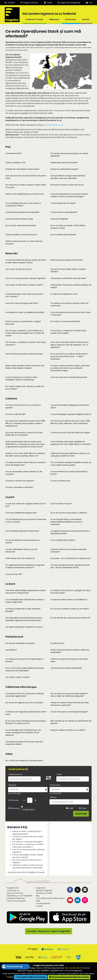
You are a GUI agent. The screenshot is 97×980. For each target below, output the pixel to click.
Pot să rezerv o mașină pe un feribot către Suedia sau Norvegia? (68, 332)
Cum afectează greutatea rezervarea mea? (24, 354)
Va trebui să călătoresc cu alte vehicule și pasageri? (23, 610)
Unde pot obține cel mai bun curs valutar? (68, 730)
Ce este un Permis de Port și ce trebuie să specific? (23, 406)
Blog (38, 896)
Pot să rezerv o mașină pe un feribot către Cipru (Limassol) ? (26, 343)
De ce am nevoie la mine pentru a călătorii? (69, 513)
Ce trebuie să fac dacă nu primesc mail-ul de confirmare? (69, 304)
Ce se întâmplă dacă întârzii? (63, 540)
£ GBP (70, 808)
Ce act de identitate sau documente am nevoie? (23, 541)
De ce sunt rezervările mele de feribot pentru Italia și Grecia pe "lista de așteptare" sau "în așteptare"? (69, 345)
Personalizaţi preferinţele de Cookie (69, 977)
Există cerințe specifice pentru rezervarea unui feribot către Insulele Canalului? (25, 367)
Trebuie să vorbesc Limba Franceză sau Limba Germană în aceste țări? (70, 704)
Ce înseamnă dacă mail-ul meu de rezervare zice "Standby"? (24, 295)
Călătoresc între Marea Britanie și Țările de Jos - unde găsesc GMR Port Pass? (71, 455)
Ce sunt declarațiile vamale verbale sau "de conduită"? (24, 473)
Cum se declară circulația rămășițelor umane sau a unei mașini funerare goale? (71, 464)
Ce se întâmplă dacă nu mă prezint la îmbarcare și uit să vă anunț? (26, 521)
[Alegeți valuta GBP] (67, 808)
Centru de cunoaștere (16, 901)
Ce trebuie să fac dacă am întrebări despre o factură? (25, 660)
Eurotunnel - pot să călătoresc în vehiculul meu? (71, 558)
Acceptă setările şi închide (31, 977)
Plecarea (12, 785)
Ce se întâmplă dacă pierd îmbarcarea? (22, 531)
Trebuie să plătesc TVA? (16, 163)
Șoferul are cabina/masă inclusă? (64, 169)
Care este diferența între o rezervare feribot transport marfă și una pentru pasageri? (69, 195)
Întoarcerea (55, 785)
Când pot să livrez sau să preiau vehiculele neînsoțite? (68, 551)
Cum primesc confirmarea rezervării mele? (68, 278)
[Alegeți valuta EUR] (80, 808)
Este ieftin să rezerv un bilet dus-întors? (67, 185)
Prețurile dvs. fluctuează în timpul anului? (22, 169)
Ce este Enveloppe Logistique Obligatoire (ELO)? (71, 414)
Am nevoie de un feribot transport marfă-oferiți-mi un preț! (26, 186)
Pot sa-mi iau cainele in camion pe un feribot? (70, 609)
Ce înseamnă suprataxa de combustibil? (22, 212)
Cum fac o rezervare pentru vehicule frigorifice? (26, 278)
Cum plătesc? (11, 650)
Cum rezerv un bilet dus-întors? (19, 269)
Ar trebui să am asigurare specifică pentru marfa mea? (26, 713)
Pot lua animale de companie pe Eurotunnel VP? (70, 618)
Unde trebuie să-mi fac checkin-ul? (20, 558)
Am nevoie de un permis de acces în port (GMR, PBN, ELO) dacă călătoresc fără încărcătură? (70, 422)
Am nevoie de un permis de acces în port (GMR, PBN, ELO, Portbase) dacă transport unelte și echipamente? (25, 423)
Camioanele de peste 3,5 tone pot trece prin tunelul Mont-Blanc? (24, 743)
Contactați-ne (13, 890)
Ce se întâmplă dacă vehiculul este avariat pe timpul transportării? (25, 601)
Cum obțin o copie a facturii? (18, 677)
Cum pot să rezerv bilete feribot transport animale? (68, 270)
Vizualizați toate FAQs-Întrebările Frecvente (26, 872)
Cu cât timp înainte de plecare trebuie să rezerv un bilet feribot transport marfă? (26, 261)
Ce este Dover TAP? (14, 574)
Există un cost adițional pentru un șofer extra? (25, 194)
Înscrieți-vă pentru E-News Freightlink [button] (49, 931)
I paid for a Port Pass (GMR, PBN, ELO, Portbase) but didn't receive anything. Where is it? (25, 455)
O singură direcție (29, 810)
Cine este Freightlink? (59, 219)
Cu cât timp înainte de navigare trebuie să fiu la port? (26, 505)
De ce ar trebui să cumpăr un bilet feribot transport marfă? (68, 227)
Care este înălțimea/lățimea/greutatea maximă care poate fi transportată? (26, 592)
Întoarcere (15, 808)
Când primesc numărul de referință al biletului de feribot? (71, 286)
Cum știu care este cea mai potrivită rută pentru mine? (26, 177)
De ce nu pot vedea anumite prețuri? (21, 226)
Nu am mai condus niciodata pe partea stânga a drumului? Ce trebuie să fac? (26, 722)
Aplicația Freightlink (44, 890)
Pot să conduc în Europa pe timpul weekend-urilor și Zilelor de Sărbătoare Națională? (69, 695)
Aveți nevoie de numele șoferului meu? (67, 260)
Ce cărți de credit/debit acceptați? (20, 643)
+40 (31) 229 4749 (76, 968)
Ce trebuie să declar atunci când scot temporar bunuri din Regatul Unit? (26, 464)
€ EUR (83, 808)
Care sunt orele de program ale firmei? (22, 303)
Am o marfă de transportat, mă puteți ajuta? (24, 761)
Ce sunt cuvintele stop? (60, 481)
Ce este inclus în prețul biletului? (64, 212)
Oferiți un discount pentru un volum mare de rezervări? (24, 242)
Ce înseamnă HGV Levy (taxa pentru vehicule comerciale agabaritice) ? (24, 695)
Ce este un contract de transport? (20, 481)
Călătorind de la (15, 774)
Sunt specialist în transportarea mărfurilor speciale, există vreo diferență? (68, 177)
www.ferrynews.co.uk (54, 125)
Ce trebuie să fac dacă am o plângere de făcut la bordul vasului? (71, 592)
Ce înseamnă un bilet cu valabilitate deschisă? (25, 312)
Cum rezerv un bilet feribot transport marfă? (24, 285)
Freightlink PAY (13, 888)
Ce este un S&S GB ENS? (16, 414)
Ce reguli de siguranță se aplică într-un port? (24, 627)
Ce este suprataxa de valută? (63, 203)
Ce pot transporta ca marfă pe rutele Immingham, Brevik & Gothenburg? (21, 379)
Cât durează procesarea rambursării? (66, 668)
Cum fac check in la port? (61, 504)
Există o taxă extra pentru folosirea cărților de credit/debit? (70, 651)
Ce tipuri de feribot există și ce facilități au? (69, 600)
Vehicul (53, 797)
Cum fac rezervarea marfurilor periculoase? (69, 377)
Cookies (39, 906)
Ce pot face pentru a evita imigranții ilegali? (69, 712)
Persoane (14, 800)
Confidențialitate (43, 903)
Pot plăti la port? (57, 643)
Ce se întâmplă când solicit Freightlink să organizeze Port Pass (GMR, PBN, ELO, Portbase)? (71, 443)
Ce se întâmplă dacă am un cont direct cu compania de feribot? (23, 204)
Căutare (81, 814)
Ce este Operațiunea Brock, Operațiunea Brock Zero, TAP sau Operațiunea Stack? (70, 566)
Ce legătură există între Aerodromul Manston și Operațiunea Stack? (70, 532)
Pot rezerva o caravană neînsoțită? (65, 321)
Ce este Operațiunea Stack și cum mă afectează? (21, 551)
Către (59, 774)
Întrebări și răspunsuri (16, 898)
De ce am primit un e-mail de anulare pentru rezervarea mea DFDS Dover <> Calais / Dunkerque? (69, 356)
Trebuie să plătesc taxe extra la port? (21, 235)
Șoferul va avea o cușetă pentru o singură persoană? (23, 323)
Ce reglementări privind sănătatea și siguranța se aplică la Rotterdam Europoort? (25, 566)
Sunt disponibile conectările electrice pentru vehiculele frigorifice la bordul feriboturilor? (24, 619)
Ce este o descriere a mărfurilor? (19, 487)
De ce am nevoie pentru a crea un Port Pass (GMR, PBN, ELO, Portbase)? (24, 434)
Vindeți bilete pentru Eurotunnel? (64, 163)
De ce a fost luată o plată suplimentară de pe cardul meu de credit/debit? (25, 669)
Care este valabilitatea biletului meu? (21, 513)
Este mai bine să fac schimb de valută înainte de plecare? (71, 722)
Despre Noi (40, 888)
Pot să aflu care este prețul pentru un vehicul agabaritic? (69, 155)
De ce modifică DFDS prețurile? (63, 235)
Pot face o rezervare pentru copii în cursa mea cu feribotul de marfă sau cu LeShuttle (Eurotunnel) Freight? (70, 368)
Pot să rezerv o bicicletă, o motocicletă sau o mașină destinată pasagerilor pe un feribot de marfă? (25, 333)
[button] (16, 967)
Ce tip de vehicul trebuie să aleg (19, 219)
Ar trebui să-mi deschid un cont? (64, 294)
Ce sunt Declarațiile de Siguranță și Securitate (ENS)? (70, 406)
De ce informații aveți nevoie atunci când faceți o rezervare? (70, 314)
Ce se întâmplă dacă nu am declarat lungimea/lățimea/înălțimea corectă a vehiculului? (66, 522)
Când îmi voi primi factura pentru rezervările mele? (69, 660)
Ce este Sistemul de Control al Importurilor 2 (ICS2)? (69, 473)
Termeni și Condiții (44, 893)
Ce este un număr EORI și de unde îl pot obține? (70, 433)
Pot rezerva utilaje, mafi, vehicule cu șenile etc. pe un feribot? (25, 388)
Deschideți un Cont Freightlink (19, 896)
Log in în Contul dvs (15, 893)
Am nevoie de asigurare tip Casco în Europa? (24, 703)
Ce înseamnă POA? (13, 153)
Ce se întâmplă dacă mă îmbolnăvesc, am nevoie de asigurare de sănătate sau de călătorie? (23, 733)
